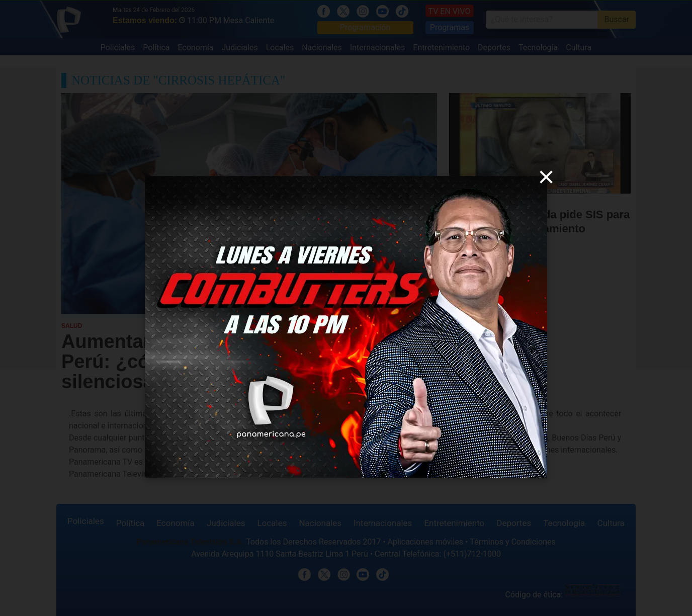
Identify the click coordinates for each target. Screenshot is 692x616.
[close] (546, 177)
